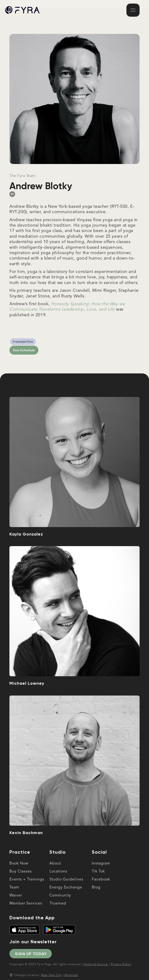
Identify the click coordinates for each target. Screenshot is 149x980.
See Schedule (24, 350)
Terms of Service (96, 964)
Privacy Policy (121, 964)
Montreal (71, 975)
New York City (51, 975)
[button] (133, 10)
